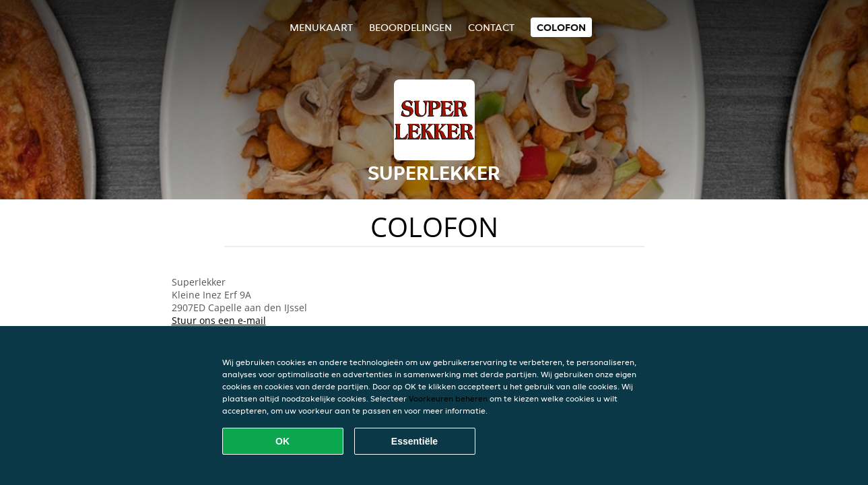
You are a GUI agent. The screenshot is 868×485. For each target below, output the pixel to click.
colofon (561, 27)
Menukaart (321, 27)
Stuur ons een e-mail (219, 320)
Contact (491, 27)
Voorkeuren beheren (448, 398)
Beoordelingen (410, 27)
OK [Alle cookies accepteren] (282, 441)
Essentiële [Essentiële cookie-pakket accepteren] (414, 441)
